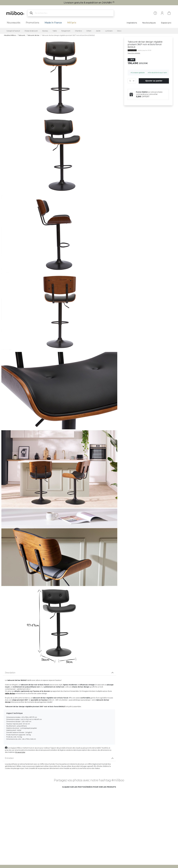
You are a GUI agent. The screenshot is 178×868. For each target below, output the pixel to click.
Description (10, 673)
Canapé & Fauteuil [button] (13, 31)
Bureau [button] (45, 31)
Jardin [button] (98, 31)
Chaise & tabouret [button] (31, 31)
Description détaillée (134, 53)
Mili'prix (72, 23)
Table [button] (55, 31)
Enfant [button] (89, 31)
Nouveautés (14, 23)
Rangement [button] (66, 31)
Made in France (53, 23)
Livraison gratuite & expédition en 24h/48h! (89, 3)
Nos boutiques (149, 23)
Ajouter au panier (154, 81)
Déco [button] (119, 31)
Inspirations (132, 23)
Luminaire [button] (109, 31)
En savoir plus (20, 752)
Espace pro (166, 23)
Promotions (32, 23)
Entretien (9, 758)
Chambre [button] (78, 31)
